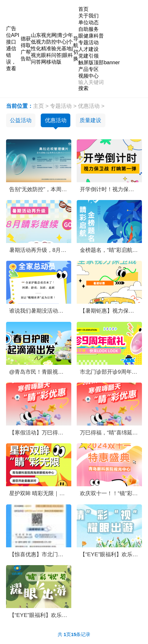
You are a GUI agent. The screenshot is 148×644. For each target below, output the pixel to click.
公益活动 (21, 120)
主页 (39, 106)
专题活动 (61, 106)
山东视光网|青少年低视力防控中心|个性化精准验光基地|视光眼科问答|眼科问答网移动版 (52, 48)
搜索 (83, 88)
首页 (83, 9)
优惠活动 (89, 106)
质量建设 (90, 120)
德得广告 (23, 49)
